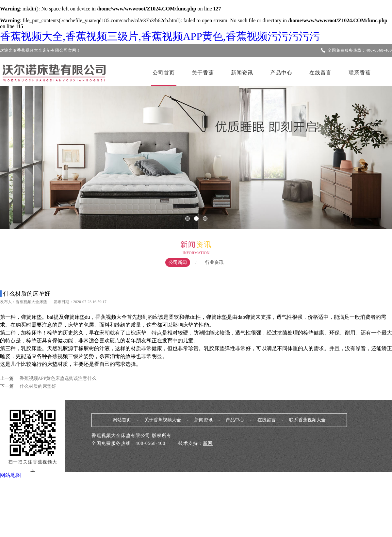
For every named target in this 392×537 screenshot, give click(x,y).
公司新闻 (178, 262)
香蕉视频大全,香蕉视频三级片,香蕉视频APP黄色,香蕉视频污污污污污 (160, 36)
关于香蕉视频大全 (163, 420)
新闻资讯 (242, 73)
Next (367, 153)
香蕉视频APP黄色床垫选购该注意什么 (58, 378)
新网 (208, 443)
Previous (24, 153)
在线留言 (320, 73)
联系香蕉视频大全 (307, 420)
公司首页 (164, 73)
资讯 (204, 244)
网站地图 (10, 475)
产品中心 (281, 73)
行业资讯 (214, 262)
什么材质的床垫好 (37, 386)
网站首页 (122, 420)
